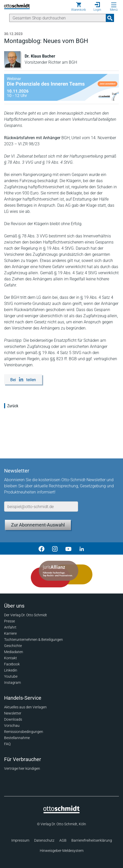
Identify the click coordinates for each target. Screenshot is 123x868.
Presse (10, 621)
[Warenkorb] (79, 7)
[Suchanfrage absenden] (110, 18)
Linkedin (11, 670)
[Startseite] (61, 812)
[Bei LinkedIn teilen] (23, 379)
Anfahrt (10, 627)
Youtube (11, 676)
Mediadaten (14, 652)
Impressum (20, 840)
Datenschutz (44, 840)
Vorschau (12, 726)
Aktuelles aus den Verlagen (25, 707)
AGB (63, 840)
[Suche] (58, 18)
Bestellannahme (17, 738)
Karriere (10, 633)
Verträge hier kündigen (22, 768)
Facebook (12, 664)
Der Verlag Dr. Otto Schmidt (26, 615)
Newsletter (13, 713)
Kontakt (11, 658)
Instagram (12, 683)
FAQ (7, 744)
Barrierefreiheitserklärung (92, 840)
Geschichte (13, 646)
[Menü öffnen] (114, 5)
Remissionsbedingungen (24, 732)
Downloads (13, 719)
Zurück (13, 406)
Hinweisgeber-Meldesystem (62, 851)
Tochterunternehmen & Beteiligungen (34, 640)
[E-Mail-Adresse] (41, 507)
